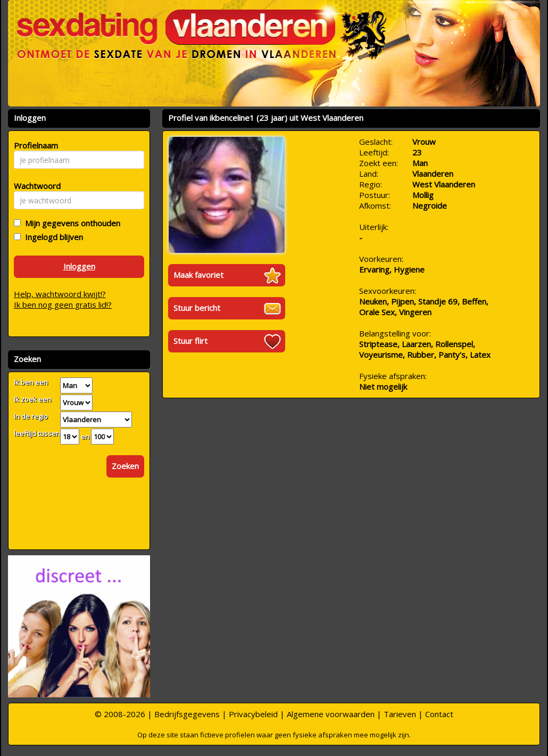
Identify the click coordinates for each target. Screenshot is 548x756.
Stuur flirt (190, 341)
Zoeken (125, 466)
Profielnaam (34, 145)
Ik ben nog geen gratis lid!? (63, 305)
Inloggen (79, 266)
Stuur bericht (197, 308)
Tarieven (400, 714)
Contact (439, 714)
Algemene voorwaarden (331, 714)
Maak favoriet (198, 275)
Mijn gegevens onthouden (70, 223)
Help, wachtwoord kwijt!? (60, 294)
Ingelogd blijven (52, 237)
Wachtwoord (34, 186)
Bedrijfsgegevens (187, 714)
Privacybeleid (253, 714)
